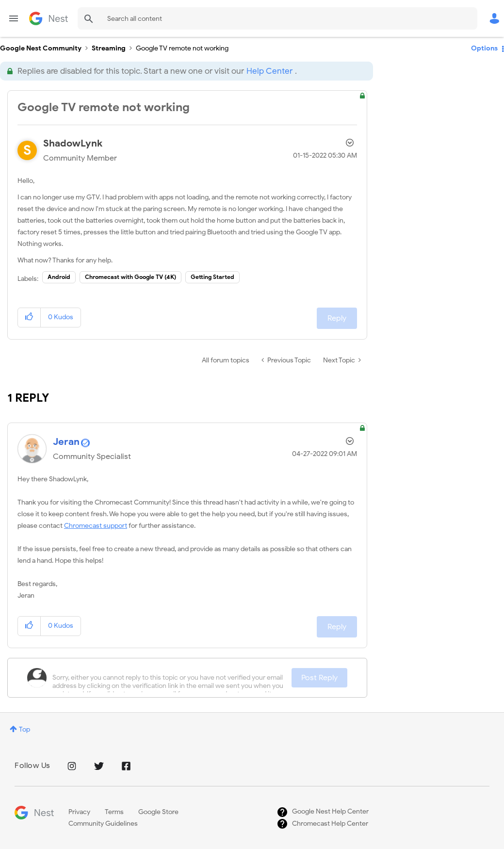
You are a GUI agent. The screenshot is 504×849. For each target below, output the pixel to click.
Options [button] (484, 48)
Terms (114, 812)
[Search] (277, 18)
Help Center (269, 71)
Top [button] (24, 729)
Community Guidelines (103, 824)
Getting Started (212, 277)
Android (59, 277)
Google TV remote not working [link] (182, 48)
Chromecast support (96, 526)
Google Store (158, 812)
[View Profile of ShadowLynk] (73, 143)
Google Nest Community (49, 18)
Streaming (109, 48)
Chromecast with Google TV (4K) (130, 277)
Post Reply (319, 678)
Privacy (79, 812)
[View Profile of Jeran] (66, 442)
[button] (29, 318)
